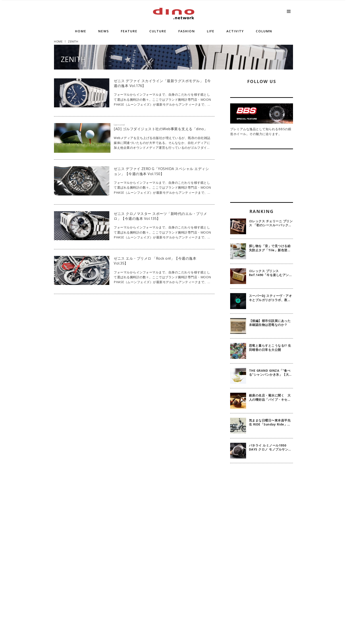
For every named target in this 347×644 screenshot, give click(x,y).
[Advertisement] (262, 538)
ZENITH (73, 59)
